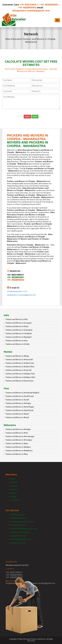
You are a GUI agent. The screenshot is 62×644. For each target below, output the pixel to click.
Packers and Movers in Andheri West (20, 367)
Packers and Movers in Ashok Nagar (20, 407)
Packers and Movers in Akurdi (17, 417)
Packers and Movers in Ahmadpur (19, 440)
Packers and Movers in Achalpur (18, 429)
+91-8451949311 (29, 5)
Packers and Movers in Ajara (17, 443)
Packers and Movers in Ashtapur (18, 403)
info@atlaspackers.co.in (17, 291)
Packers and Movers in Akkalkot (18, 447)
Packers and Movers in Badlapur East (20, 374)
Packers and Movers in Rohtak (18, 344)
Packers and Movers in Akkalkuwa (19, 451)
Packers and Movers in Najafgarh (19, 337)
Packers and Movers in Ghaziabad (19, 330)
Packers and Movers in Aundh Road (20, 396)
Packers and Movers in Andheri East (20, 363)
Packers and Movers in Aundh (17, 400)
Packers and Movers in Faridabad (19, 334)
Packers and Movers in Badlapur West (20, 377)
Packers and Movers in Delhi (17, 319)
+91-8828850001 (49, 5)
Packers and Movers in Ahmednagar (20, 436)
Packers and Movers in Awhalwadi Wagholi (22, 393)
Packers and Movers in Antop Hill (18, 370)
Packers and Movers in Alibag (17, 356)
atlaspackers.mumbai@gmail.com (31, 11)
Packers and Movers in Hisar (17, 341)
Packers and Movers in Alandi (17, 414)
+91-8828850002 (27, 8)
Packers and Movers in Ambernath (19, 360)
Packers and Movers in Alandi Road (19, 410)
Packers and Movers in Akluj (17, 454)
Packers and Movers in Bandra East (20, 381)
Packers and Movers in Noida (17, 326)
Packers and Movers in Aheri (17, 433)
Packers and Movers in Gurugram (19, 323)
